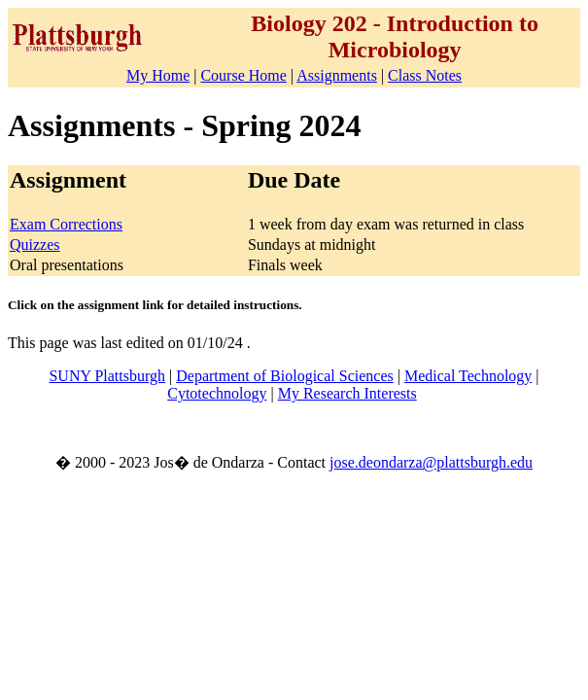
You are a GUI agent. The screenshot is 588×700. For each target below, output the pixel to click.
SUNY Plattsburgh (107, 376)
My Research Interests (347, 393)
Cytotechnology (217, 393)
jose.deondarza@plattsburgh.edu (431, 462)
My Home (158, 75)
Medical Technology (468, 376)
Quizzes (35, 245)
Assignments (337, 75)
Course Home (243, 75)
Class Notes (425, 75)
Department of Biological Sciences (284, 376)
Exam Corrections (66, 224)
